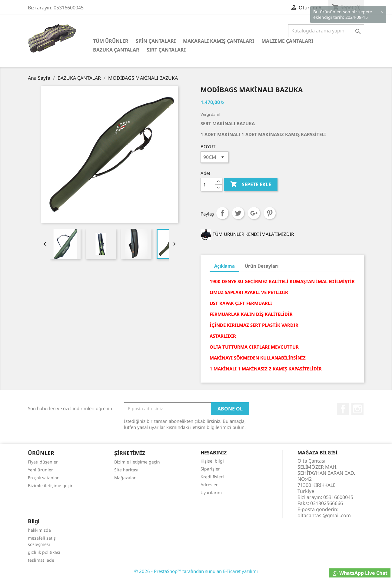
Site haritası (126, 470)
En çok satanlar (43, 478)
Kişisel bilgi (212, 461)
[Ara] (326, 31)
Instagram (357, 409)
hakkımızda (39, 530)
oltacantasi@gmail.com (324, 515)
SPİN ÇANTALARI (156, 41)
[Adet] (208, 185)
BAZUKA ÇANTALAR (116, 50)
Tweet (238, 213)
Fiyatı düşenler (43, 462)
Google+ (254, 213)
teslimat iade (41, 560)
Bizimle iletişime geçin (51, 485)
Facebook (343, 409)
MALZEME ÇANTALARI (287, 41)
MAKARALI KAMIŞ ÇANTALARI (219, 41)
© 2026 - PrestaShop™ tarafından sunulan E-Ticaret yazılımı (196, 571)
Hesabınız (214, 453)
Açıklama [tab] (224, 266)
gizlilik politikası (44, 552)
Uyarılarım (211, 492)
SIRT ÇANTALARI (166, 50)
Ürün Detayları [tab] (262, 266)
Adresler (209, 485)
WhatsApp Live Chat (360, 573)
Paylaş (222, 213)
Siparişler (210, 469)
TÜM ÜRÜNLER (111, 41)
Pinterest (270, 213)
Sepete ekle (251, 185)
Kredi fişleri (212, 477)
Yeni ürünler (40, 470)
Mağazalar (125, 478)
